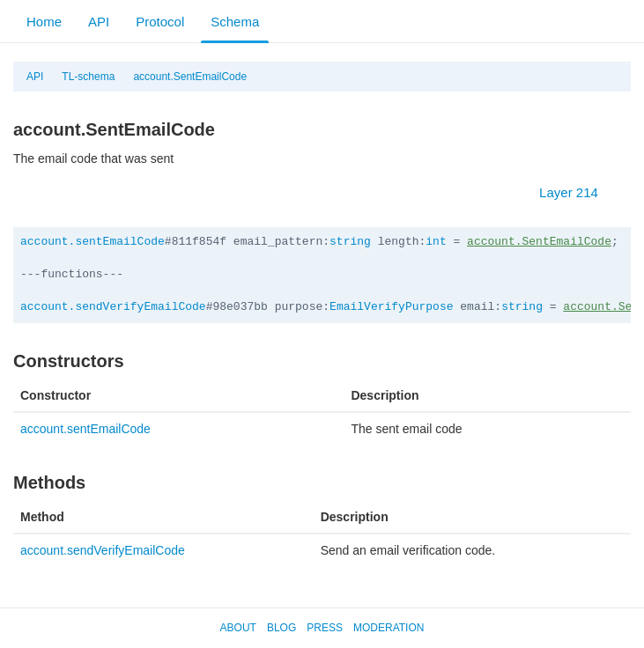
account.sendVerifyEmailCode (113, 307)
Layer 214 (577, 192)
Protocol (160, 22)
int (436, 242)
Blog (281, 628)
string (350, 242)
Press (325, 628)
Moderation (389, 628)
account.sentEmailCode (93, 242)
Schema (235, 22)
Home (44, 22)
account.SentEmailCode (190, 77)
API (99, 22)
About (238, 628)
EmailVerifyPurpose (391, 307)
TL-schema (88, 77)
